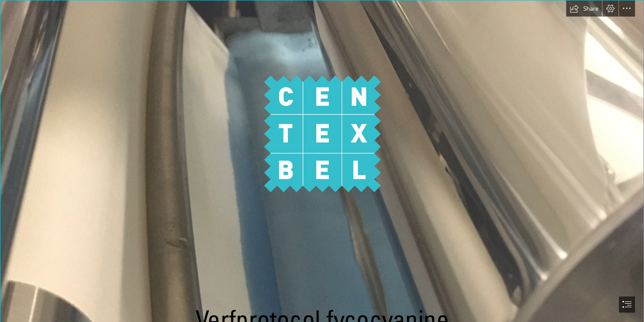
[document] (322, 161)
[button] (584, 8)
